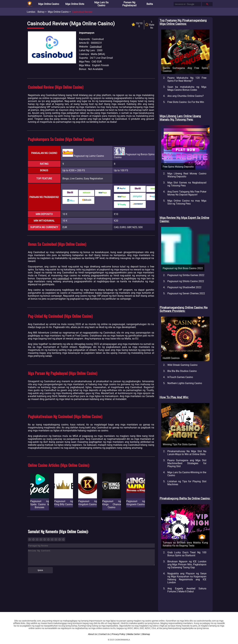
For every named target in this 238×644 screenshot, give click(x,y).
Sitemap (146, 634)
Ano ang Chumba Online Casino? (186, 96)
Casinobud (96, 47)
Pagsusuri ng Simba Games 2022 (186, 275)
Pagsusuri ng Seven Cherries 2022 (186, 293)
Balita (150, 4)
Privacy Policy (118, 634)
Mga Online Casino (49, 4)
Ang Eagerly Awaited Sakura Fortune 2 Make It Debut (187, 590)
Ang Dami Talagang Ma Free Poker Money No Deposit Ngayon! (187, 193)
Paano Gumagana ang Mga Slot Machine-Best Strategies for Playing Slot (187, 463)
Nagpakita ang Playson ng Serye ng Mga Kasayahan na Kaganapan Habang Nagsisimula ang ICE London (187, 578)
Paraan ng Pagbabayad (129, 4)
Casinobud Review (82, 12)
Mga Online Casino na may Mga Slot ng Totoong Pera (187, 202)
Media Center (134, 634)
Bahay (41, 12)
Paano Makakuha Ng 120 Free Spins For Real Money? (187, 79)
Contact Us (104, 634)
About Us (93, 634)
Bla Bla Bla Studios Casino (182, 371)
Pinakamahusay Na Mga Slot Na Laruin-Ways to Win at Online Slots (187, 453)
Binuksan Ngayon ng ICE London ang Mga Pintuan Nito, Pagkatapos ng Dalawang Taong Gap (187, 564)
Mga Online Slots (75, 4)
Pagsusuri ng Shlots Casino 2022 (186, 281)
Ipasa (40, 570)
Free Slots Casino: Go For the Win (186, 102)
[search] (187, 4)
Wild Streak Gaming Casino (182, 365)
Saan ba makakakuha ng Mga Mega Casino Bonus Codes (187, 88)
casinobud (63, 278)
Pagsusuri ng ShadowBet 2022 (184, 287)
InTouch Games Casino (180, 377)
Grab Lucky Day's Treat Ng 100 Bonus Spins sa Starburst (187, 554)
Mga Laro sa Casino (101, 4)
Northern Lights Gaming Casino (185, 383)
